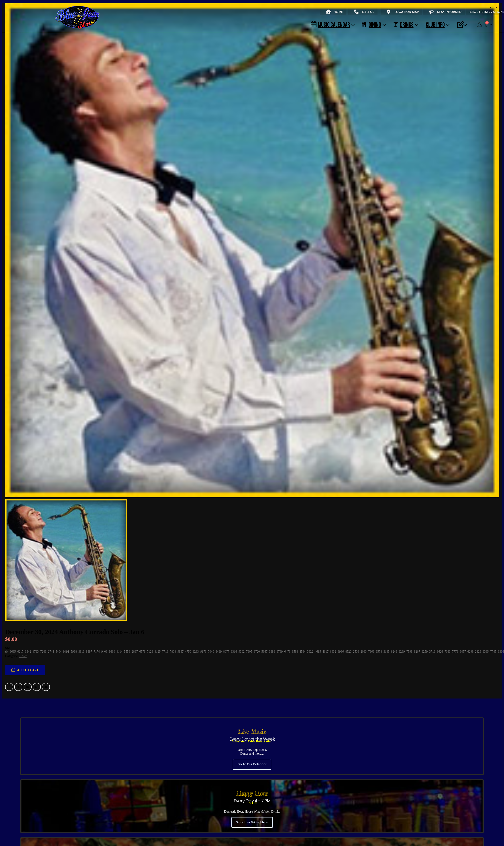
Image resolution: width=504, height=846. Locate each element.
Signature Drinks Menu (252, 822)
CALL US (364, 12)
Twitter (18, 687)
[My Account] (480, 25)
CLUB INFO (435, 25)
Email (46, 687)
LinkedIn (28, 687)
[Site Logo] (78, 18)
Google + (37, 687)
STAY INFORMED (445, 12)
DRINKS (403, 25)
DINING (372, 25)
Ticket (23, 656)
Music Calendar (330, 25)
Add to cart (28, 670)
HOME (334, 12)
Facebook (9, 687)
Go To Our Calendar (252, 764)
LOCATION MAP (403, 12)
